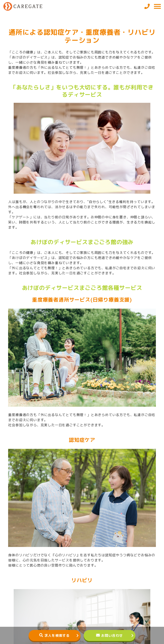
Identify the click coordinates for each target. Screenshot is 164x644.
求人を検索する (57, 635)
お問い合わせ (112, 635)
